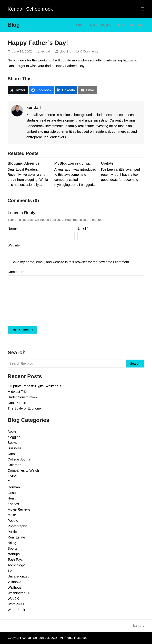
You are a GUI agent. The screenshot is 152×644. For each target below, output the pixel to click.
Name (13, 228)
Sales (139, 626)
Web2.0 (13, 599)
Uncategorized (19, 577)
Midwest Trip (17, 392)
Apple (12, 432)
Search (135, 364)
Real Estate (16, 538)
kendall (45, 51)
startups (14, 554)
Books (12, 443)
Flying (12, 476)
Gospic (13, 493)
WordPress (16, 604)
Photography (17, 527)
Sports (13, 549)
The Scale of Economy (25, 409)
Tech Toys (15, 560)
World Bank (16, 610)
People (13, 521)
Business (14, 449)
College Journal (19, 460)
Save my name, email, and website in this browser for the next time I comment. (71, 262)
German (14, 488)
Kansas (13, 504)
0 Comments (89, 51)
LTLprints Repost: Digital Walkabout (34, 386)
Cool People (17, 403)
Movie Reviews (19, 510)
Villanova (14, 582)
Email (83, 228)
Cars (11, 454)
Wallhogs (15, 588)
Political (13, 532)
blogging (65, 51)
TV (10, 571)
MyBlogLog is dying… (74, 163)
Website (14, 245)
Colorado (14, 465)
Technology (16, 566)
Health (13, 499)
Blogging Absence (24, 163)
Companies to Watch (23, 471)
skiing (12, 543)
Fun (11, 482)
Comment (16, 272)
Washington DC (19, 593)
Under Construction (22, 398)
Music (12, 515)
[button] (143, 9)
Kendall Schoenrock (30, 9)
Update (107, 163)
